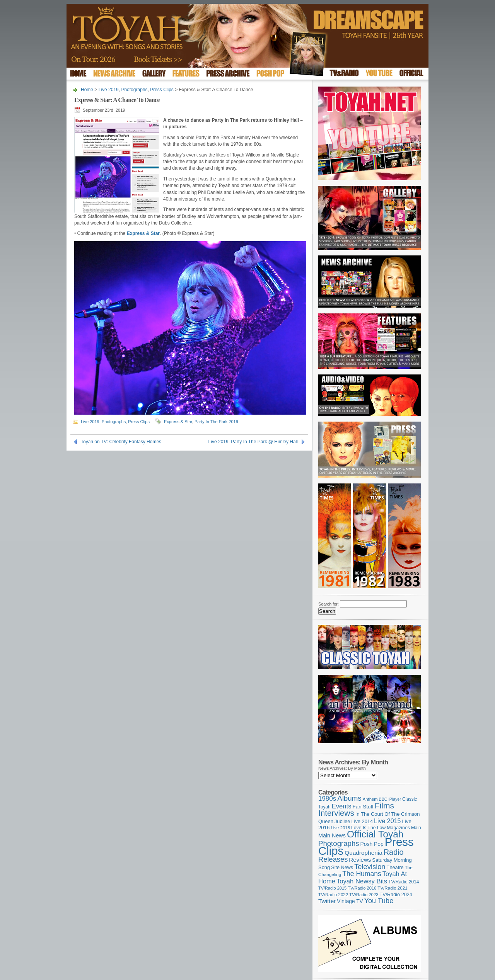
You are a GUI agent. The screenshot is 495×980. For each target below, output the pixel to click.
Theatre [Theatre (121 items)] (395, 867)
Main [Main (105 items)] (416, 828)
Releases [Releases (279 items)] (333, 859)
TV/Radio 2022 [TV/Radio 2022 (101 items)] (333, 895)
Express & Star (178, 422)
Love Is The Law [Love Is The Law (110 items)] (368, 828)
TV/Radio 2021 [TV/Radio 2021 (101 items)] (392, 888)
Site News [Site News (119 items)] (342, 868)
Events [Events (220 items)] (342, 806)
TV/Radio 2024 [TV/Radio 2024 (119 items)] (396, 895)
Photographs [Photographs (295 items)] (339, 843)
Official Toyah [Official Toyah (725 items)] (375, 834)
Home (87, 90)
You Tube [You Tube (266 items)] (379, 901)
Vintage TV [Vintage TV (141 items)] (350, 901)
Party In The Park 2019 (216, 422)
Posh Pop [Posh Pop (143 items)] (372, 844)
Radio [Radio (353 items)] (394, 852)
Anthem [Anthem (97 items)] (370, 799)
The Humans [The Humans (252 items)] (362, 874)
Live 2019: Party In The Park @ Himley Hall (253, 442)
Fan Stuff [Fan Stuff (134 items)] (363, 807)
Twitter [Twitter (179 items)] (327, 901)
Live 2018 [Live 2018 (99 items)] (341, 828)
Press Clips (162, 90)
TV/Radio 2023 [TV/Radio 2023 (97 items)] (364, 895)
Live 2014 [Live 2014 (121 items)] (362, 821)
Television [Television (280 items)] (370, 867)
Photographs (134, 90)
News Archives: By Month (342, 768)
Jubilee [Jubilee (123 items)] (342, 821)
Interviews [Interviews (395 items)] (336, 813)
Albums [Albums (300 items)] (349, 798)
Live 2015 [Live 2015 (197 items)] (387, 821)
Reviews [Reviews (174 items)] (360, 860)
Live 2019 (109, 90)
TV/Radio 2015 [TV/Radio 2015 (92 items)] (332, 888)
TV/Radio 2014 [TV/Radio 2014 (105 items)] (404, 882)
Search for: (329, 604)
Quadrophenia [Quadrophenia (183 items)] (364, 853)
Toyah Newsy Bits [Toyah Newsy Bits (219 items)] (362, 881)
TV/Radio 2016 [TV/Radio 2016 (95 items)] (362, 888)
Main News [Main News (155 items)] (332, 835)
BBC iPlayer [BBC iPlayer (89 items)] (390, 799)
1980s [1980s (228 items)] (327, 799)
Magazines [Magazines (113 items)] (398, 828)
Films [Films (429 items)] (384, 806)
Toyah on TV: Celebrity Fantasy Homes (121, 442)
